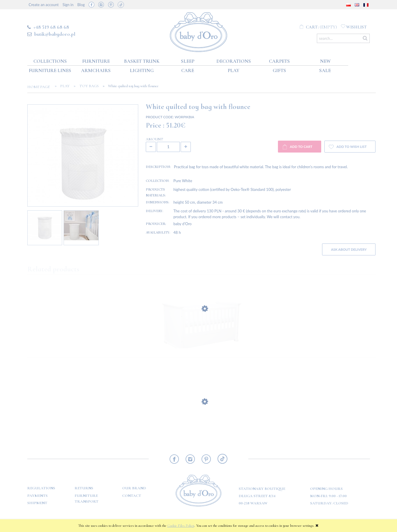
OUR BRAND (134, 488)
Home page (40, 87)
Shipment (37, 503)
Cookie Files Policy (181, 526)
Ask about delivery (349, 249)
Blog (81, 5)
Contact (132, 496)
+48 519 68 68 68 (51, 27)
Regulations (41, 488)
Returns (84, 488)
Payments (37, 496)
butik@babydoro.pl (55, 34)
